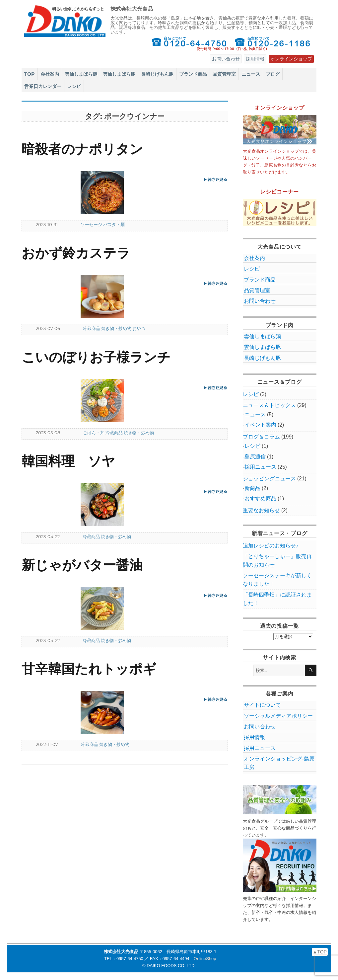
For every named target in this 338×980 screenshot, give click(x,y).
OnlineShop (205, 959)
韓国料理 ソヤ (68, 461)
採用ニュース (260, 467)
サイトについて (262, 705)
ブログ (273, 74)
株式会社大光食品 (132, 9)
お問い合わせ (226, 59)
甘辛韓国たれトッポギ (89, 669)
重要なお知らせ (261, 510)
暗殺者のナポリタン (82, 149)
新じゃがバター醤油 (82, 565)
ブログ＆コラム (261, 437)
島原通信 (255, 457)
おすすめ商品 (260, 498)
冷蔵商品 (92, 328)
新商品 (252, 488)
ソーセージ (91, 224)
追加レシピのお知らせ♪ (271, 546)
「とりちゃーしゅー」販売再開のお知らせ (277, 560)
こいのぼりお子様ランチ (96, 357)
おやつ (139, 328)
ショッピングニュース (269, 479)
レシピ (74, 86)
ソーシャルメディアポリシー (278, 716)
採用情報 (255, 59)
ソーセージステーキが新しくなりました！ (277, 580)
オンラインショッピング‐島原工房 (279, 763)
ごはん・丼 (94, 433)
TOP (30, 74)
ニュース (251, 74)
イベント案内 (260, 425)
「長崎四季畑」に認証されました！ (277, 599)
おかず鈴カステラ (76, 253)
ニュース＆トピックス (269, 405)
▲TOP (320, 952)
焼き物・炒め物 (116, 328)
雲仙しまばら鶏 (81, 74)
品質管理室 (224, 74)
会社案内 (50, 74)
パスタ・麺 (114, 224)
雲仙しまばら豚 (119, 74)
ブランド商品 (193, 74)
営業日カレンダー (43, 86)
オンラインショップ (291, 59)
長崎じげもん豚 (157, 74)
